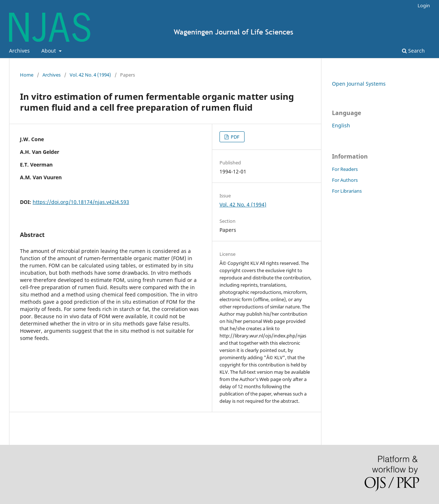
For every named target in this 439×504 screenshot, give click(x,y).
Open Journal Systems (359, 84)
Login (424, 5)
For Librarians (347, 191)
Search (413, 51)
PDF (235, 137)
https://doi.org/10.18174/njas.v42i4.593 (81, 202)
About (49, 51)
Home (27, 75)
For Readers (345, 169)
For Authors (345, 180)
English (341, 125)
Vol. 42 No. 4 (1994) (90, 75)
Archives (19, 51)
